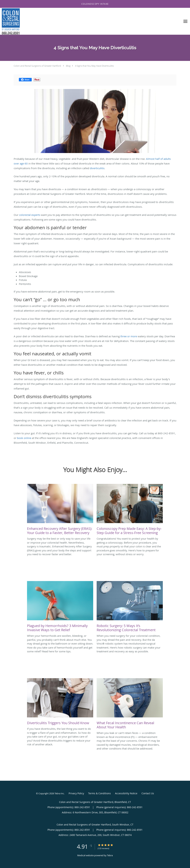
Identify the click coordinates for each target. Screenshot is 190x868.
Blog (68, 66)
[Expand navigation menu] (185, 21)
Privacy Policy (76, 793)
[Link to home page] (10, 21)
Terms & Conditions (100, 793)
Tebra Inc (59, 793)
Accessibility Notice (126, 793)
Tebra (110, 855)
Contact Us (148, 793)
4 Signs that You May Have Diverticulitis (94, 66)
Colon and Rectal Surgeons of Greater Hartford (37, 66)
